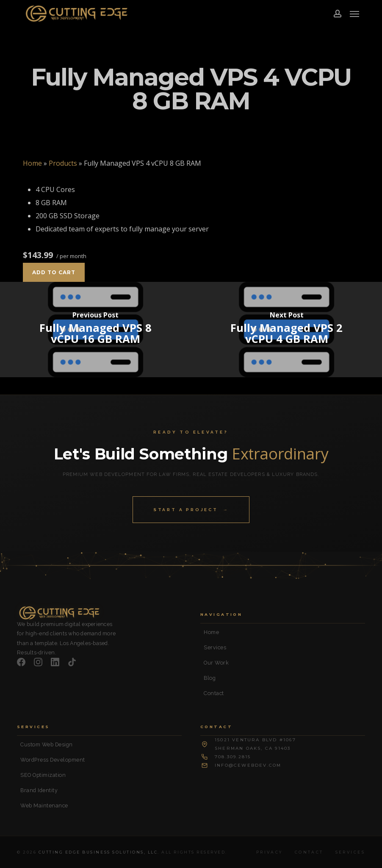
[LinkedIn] (55, 662)
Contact (214, 693)
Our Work (216, 663)
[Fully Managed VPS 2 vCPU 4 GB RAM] (286, 330)
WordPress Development (53, 760)
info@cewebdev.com (248, 765)
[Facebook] (21, 662)
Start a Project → (191, 510)
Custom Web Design (47, 744)
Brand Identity (39, 790)
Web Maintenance (44, 805)
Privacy (270, 852)
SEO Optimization (43, 775)
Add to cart (54, 272)
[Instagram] (38, 662)
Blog (210, 678)
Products (63, 163)
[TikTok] (72, 662)
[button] (354, 14)
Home (32, 163)
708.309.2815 (233, 757)
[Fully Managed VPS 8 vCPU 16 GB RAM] (95, 330)
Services (215, 647)
